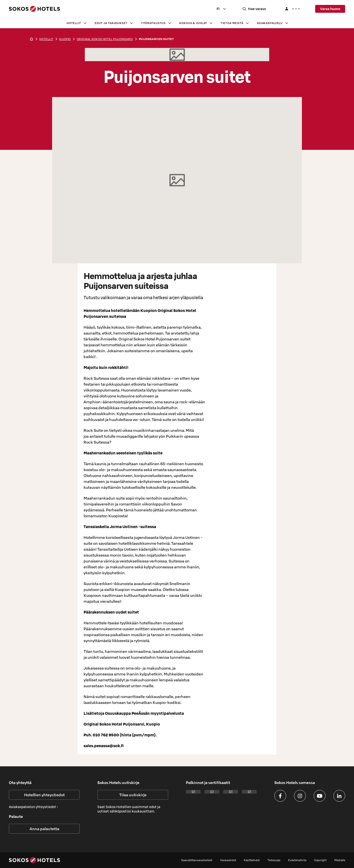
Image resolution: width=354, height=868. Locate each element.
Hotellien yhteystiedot (44, 795)
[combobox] (221, 9)
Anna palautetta (44, 829)
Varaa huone (330, 9)
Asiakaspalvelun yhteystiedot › (33, 807)
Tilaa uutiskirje (133, 795)
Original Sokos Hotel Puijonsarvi (105, 39)
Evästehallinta (297, 860)
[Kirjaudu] (292, 9)
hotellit (46, 39)
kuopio (65, 39)
